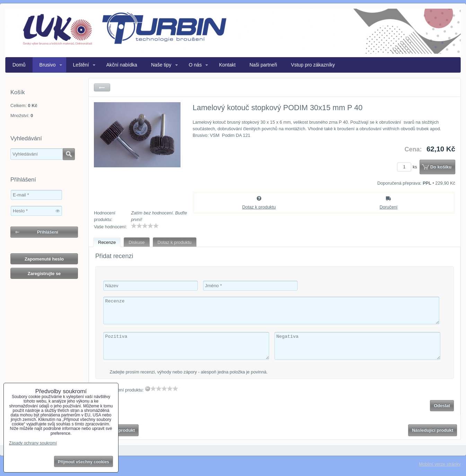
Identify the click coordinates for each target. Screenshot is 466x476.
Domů (19, 65)
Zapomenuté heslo (44, 259)
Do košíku (441, 167)
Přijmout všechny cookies (83, 462)
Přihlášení (48, 232)
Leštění (81, 65)
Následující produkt (433, 430)
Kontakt (227, 65)
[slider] (145, 226)
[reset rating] (148, 389)
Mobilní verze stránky (440, 464)
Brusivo (48, 65)
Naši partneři (263, 65)
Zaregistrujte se (44, 274)
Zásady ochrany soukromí (33, 443)
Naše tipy (161, 65)
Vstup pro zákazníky (313, 65)
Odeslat (442, 406)
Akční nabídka (122, 65)
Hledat (69, 154)
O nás (195, 65)
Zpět (102, 87)
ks (408, 167)
